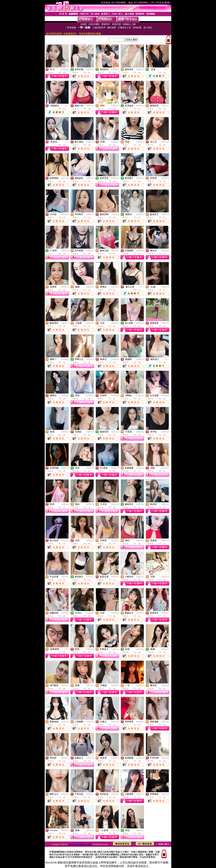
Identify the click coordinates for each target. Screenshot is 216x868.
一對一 (166, 69)
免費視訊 (65, 69)
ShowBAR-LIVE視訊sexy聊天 (80, 844)
